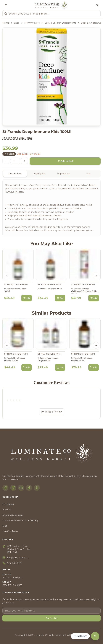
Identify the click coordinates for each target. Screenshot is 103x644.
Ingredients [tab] (64, 174)
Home (6, 23)
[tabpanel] (51, 208)
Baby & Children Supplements (60, 23)
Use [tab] (88, 174)
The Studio (8, 504)
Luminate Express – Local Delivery (20, 520)
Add (27, 298)
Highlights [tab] (39, 174)
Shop (17, 23)
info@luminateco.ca (18, 558)
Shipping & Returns (13, 515)
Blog (5, 526)
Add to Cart (65, 161)
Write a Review (52, 412)
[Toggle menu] (6, 5)
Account (7, 510)
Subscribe (52, 618)
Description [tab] (15, 174)
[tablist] (51, 174)
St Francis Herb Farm (17, 138)
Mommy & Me (32, 23)
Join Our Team (10, 531)
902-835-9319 (14, 563)
